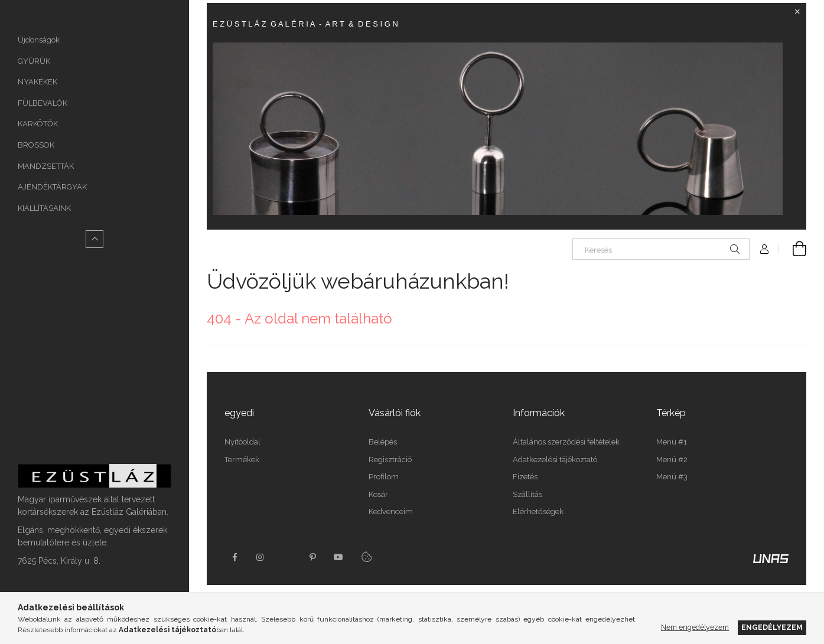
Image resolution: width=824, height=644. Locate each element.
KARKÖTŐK (38, 124)
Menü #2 (672, 460)
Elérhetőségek (538, 511)
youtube (338, 557)
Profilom (384, 477)
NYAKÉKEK (38, 82)
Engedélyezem (772, 627)
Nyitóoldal (242, 442)
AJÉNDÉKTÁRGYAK (52, 187)
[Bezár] (797, 12)
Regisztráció (390, 460)
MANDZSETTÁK (46, 166)
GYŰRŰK (34, 61)
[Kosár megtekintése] (793, 249)
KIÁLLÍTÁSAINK (44, 208)
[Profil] (764, 249)
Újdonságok (39, 40)
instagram (260, 557)
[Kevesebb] (95, 239)
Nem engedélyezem (695, 627)
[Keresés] (661, 249)
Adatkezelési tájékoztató (555, 460)
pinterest (312, 557)
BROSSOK (36, 145)
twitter (286, 557)
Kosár (378, 494)
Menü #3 (672, 477)
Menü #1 (672, 442)
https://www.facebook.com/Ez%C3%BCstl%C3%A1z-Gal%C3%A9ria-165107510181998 (235, 557)
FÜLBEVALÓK (43, 103)
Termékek (242, 460)
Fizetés (525, 477)
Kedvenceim (391, 511)
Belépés (383, 442)
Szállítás (527, 494)
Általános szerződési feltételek (566, 442)
